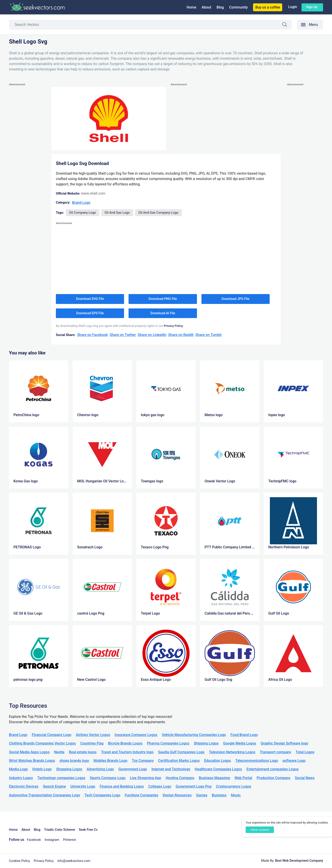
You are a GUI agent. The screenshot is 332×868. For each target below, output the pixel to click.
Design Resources (177, 795)
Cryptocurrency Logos (234, 786)
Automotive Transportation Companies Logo (45, 795)
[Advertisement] (27, 154)
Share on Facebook (93, 335)
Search (287, 25)
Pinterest (69, 840)
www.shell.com (93, 193)
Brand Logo (81, 203)
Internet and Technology (171, 769)
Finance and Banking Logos (122, 786)
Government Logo (133, 769)
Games (202, 795)
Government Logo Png (194, 786)
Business (219, 795)
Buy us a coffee (268, 7)
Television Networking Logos (232, 752)
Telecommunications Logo (257, 761)
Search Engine (54, 786)
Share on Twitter (123, 335)
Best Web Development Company (299, 861)
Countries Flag (92, 743)
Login (293, 7)
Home (191, 7)
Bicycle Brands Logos (125, 743)
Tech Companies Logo (103, 795)
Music (236, 795)
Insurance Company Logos (136, 735)
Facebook (34, 840)
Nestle (59, 752)
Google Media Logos (240, 743)
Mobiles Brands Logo (110, 761)
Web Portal (243, 778)
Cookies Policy (20, 861)
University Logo (83, 786)
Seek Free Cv (88, 830)
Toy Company (143, 761)
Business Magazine (214, 778)
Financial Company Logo (52, 735)
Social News (305, 778)
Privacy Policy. (174, 326)
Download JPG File (236, 299)
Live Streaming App (145, 778)
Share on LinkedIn (152, 335)
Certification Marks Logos (179, 761)
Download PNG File (163, 299)
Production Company (273, 778)
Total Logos (305, 752)
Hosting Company (180, 778)
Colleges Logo (160, 786)
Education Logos (217, 761)
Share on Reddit (181, 335)
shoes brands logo (74, 761)
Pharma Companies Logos (168, 743)
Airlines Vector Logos (93, 735)
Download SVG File (90, 299)
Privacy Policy (44, 861)
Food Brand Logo (244, 735)
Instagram (52, 840)
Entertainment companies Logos (273, 769)
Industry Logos (21, 778)
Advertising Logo (100, 769)
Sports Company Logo (108, 778)
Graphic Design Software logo (284, 743)
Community (238, 7)
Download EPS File (90, 313)
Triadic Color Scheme (60, 830)
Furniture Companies (141, 795)
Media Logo (18, 769)
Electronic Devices (24, 786)
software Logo (294, 761)
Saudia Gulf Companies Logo (181, 752)
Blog (220, 7)
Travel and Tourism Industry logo (127, 752)
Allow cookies (260, 830)
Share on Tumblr (209, 335)
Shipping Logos (206, 743)
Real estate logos (83, 752)
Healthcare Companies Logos (218, 769)
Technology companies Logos (61, 778)
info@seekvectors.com (74, 861)
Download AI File (163, 313)
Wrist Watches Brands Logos (32, 761)
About (206, 7)
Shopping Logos (69, 769)
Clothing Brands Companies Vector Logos (42, 743)
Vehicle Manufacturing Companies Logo (194, 735)
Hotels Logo (42, 769)
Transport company (275, 752)
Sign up (312, 7)
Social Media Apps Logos (29, 752)
